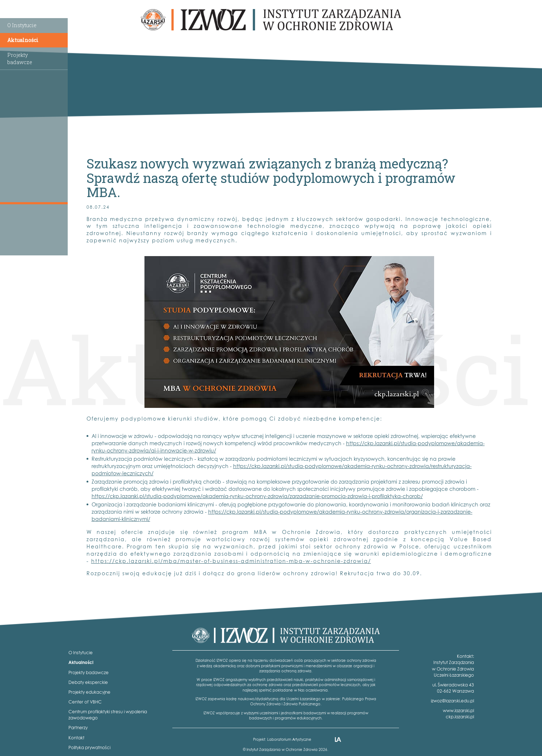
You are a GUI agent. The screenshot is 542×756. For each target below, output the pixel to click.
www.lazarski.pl (458, 711)
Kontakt (76, 738)
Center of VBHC (85, 702)
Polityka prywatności (89, 747)
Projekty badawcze (89, 673)
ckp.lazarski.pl (460, 717)
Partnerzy (78, 728)
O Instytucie (22, 25)
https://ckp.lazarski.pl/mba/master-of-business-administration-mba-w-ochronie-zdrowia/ (231, 561)
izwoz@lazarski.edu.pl (452, 701)
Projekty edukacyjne (89, 692)
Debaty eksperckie (88, 682)
